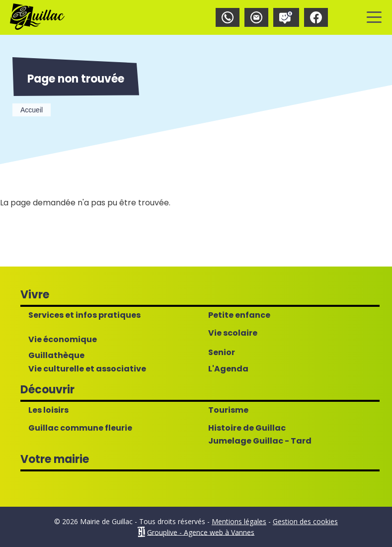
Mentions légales (239, 521)
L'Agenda (228, 369)
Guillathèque (56, 356)
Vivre (35, 295)
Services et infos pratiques (84, 315)
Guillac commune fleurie (80, 428)
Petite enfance (239, 315)
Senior (222, 353)
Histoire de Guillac (247, 428)
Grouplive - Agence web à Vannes (201, 532)
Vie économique (63, 340)
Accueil (32, 110)
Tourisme (228, 410)
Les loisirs (48, 410)
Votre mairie (55, 459)
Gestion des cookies (305, 521)
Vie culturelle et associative (87, 369)
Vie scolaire (233, 333)
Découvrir (47, 390)
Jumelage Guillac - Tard (260, 441)
